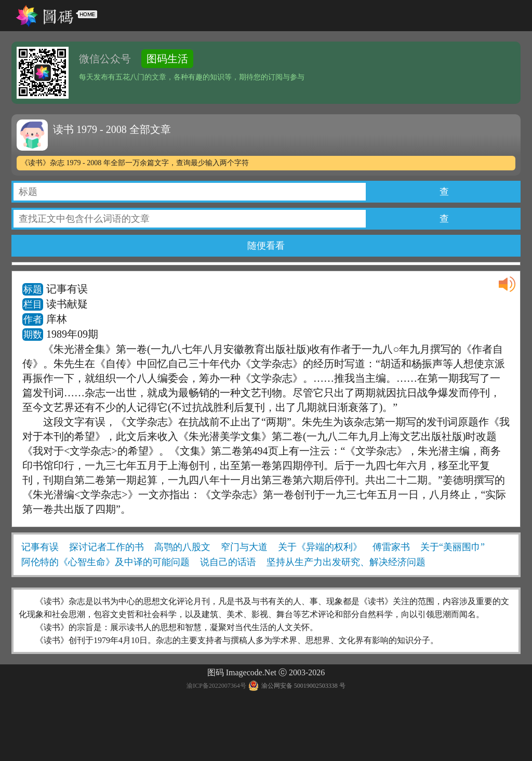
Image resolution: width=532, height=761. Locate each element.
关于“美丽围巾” (453, 547)
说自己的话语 (228, 562)
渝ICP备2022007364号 (216, 686)
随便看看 (266, 246)
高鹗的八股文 (182, 547)
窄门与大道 (244, 547)
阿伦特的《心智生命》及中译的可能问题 (105, 562)
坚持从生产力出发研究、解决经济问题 (346, 562)
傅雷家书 (391, 547)
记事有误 (40, 547)
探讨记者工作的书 (107, 547)
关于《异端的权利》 (320, 547)
